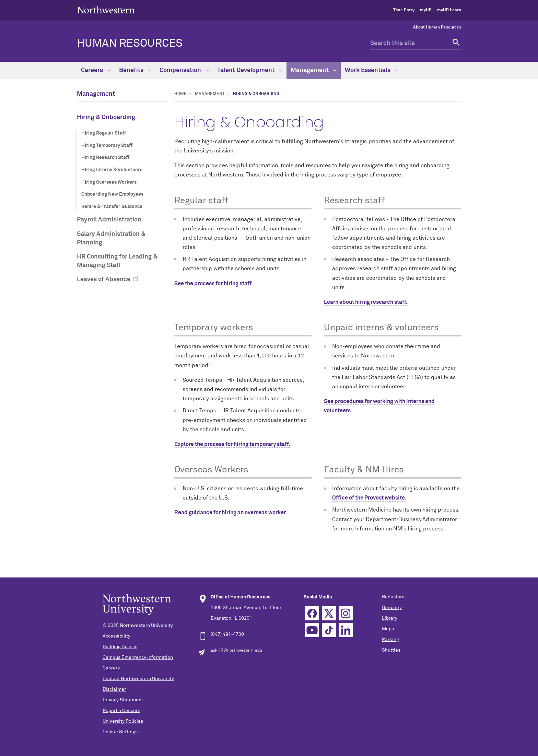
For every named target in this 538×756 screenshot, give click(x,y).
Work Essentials (372, 70)
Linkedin (346, 630)
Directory (392, 608)
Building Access (120, 647)
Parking (390, 640)
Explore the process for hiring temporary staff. (232, 444)
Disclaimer (114, 689)
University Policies (123, 721)
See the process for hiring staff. (214, 284)
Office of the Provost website (369, 498)
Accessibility (116, 636)
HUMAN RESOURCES (130, 44)
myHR (426, 10)
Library (390, 618)
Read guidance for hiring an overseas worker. (231, 513)
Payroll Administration (109, 220)
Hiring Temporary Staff (107, 146)
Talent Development (250, 70)
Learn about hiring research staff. (366, 302)
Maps (388, 629)
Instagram (346, 613)
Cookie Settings (120, 732)
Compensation (184, 70)
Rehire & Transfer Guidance (112, 207)
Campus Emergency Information (138, 657)
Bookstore (393, 597)
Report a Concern (121, 711)
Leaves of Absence (104, 279)
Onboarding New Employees (112, 194)
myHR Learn (449, 10)
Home (180, 94)
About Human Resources (437, 27)
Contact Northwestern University (138, 679)
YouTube (312, 630)
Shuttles (391, 650)
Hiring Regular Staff (104, 133)
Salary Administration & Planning (111, 238)
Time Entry (404, 10)
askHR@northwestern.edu (236, 651)
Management (314, 70)
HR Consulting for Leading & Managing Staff (117, 261)
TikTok (329, 630)
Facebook (312, 613)
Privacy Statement (123, 700)
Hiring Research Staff (105, 158)
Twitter (329, 613)
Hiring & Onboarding (106, 117)
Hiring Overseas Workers (109, 182)
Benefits (135, 70)
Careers (96, 70)
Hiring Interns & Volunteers (112, 170)
